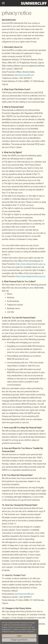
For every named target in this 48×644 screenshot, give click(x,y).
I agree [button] (19, 636)
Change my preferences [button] (19, 640)
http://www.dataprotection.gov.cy (31, 264)
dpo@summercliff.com (24, 75)
